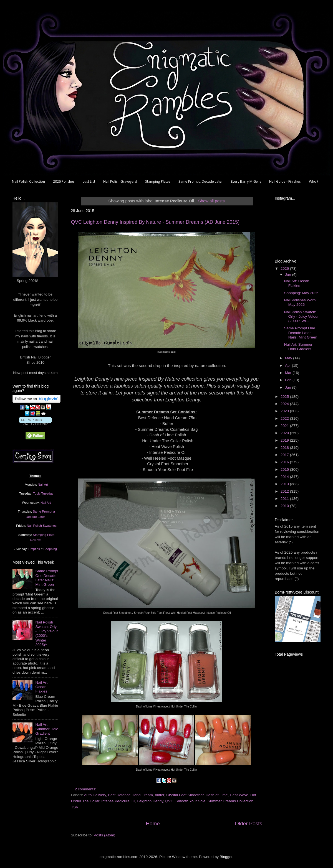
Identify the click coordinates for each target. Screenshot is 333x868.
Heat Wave (239, 795)
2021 (285, 426)
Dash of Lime (217, 795)
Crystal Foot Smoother (185, 795)
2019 (285, 440)
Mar (289, 373)
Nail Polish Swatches (42, 526)
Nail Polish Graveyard (120, 182)
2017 (285, 455)
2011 (285, 499)
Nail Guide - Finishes (285, 182)
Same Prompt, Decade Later (201, 182)
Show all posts (211, 201)
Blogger (226, 857)
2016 (285, 462)
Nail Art (43, 485)
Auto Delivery (95, 795)
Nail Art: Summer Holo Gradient (47, 729)
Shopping (50, 549)
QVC (169, 801)
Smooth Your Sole (190, 801)
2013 (285, 484)
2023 (285, 411)
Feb (289, 380)
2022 (285, 418)
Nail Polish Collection (28, 182)
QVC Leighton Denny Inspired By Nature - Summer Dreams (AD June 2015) (155, 222)
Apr (288, 366)
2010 (285, 506)
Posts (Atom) (105, 835)
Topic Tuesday (43, 493)
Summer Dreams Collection (230, 801)
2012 (285, 491)
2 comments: (86, 789)
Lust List (89, 182)
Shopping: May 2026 (301, 293)
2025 (285, 397)
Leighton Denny (150, 801)
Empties (34, 549)
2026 (285, 268)
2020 (285, 433)
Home (153, 824)
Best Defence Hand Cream (130, 795)
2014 (285, 477)
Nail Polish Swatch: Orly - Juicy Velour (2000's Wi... (302, 316)
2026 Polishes (64, 182)
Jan (289, 387)
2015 (285, 469)
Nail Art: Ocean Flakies (42, 687)
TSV (75, 807)
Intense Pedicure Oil (118, 801)
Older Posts (249, 824)
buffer (160, 795)
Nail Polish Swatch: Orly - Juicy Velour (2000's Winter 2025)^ (46, 633)
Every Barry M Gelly (246, 182)
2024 (285, 404)
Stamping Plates (158, 182)
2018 (285, 448)
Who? (314, 182)
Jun (289, 275)
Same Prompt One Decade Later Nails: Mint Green (47, 578)
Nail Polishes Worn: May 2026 (301, 302)
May (289, 358)
